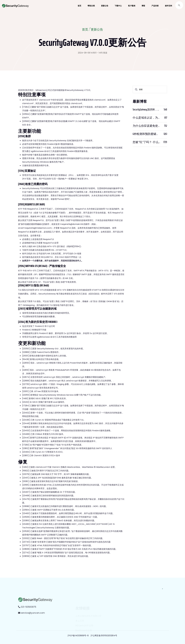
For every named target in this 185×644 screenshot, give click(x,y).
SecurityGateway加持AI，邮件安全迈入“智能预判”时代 (146, 110)
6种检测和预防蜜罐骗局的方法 (146, 134)
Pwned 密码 (63, 199)
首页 (85, 30)
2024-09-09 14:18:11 (87, 53)
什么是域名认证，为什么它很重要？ (146, 118)
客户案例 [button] (132, 6)
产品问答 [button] (155, 6)
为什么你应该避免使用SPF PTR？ (146, 126)
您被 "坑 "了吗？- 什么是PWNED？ (146, 142)
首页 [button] (79, 6)
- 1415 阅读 (102, 53)
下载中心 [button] (118, 6)
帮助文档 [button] (91, 6)
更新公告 (97, 30)
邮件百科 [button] (169, 6)
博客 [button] (143, 6)
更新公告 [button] (105, 6)
